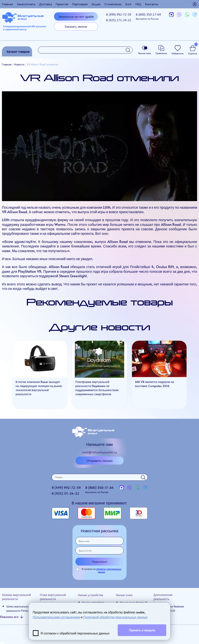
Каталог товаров (18, 51)
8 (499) (119, 14)
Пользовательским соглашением (56, 617)
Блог (128, 4)
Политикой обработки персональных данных (115, 617)
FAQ (138, 4)
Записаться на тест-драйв (76, 16)
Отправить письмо (99, 461)
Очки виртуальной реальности (53, 597)
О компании (113, 4)
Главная (7, 4)
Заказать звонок (76, 26)
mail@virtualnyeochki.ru (100, 452)
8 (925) (119, 20)
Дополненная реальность (163, 597)
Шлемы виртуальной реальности (16, 597)
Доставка (45, 4)
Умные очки (124, 595)
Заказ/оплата (26, 4)
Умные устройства (90, 595)
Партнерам (80, 4)
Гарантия (62, 4)
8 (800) (148, 16)
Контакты (152, 4)
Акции (96, 4)
